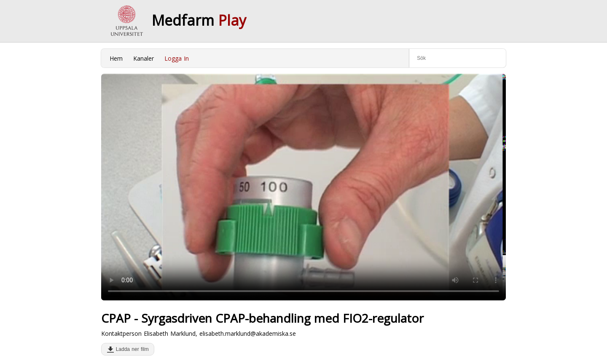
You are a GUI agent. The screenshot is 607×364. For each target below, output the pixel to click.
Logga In (177, 58)
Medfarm (199, 20)
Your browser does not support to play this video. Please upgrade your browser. (303, 187)
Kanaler (144, 58)
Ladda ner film (130, 349)
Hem (116, 58)
